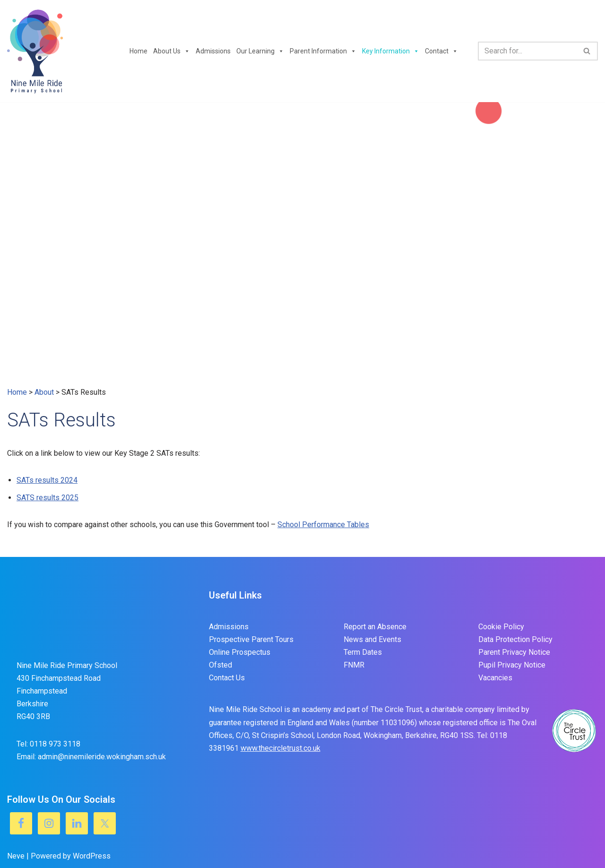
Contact (441, 51)
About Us (172, 51)
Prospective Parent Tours (251, 639)
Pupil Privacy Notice (512, 665)
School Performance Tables (323, 525)
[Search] (527, 51)
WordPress (92, 856)
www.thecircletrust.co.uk (281, 748)
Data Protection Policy (515, 639)
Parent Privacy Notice (514, 652)
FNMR (354, 665)
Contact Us (227, 678)
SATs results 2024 (47, 480)
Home (138, 51)
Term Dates (363, 652)
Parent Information (323, 51)
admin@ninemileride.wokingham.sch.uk (102, 757)
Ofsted (220, 665)
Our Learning (260, 51)
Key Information (391, 51)
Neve (16, 856)
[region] (302, 244)
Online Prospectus (240, 652)
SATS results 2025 (48, 498)
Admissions (213, 51)
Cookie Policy (501, 627)
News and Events (372, 639)
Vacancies (495, 678)
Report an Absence (375, 627)
